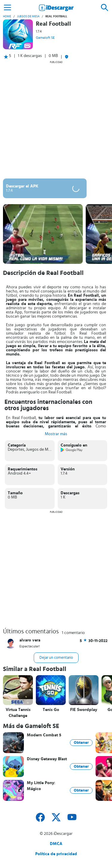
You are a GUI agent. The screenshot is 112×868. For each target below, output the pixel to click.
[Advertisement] (56, 120)
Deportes (16, 450)
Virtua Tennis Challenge (18, 713)
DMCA (56, 844)
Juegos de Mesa (28, 16)
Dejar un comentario (56, 658)
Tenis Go (51, 710)
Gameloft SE (45, 38)
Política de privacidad (56, 854)
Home (7, 16)
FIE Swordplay (84, 710)
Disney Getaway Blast (47, 759)
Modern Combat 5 (44, 735)
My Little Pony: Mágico (41, 786)
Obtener (81, 743)
